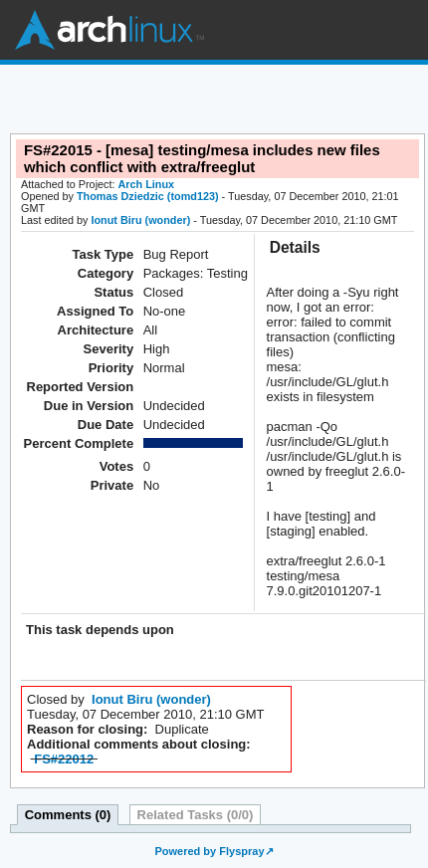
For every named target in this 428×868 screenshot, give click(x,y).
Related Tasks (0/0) (196, 815)
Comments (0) (68, 815)
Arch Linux (109, 30)
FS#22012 (64, 759)
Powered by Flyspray (209, 851)
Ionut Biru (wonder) (140, 220)
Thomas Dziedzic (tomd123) (148, 196)
